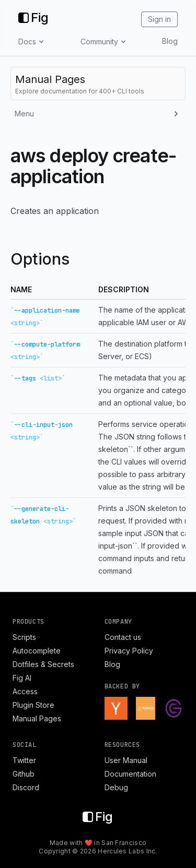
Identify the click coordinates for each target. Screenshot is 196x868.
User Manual (126, 760)
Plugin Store (33, 705)
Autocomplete (37, 651)
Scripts (24, 637)
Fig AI (22, 678)
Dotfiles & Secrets (43, 664)
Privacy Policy (129, 651)
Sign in (159, 19)
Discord (26, 787)
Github (24, 774)
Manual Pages (37, 718)
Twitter (24, 760)
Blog (170, 41)
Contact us (123, 637)
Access (25, 691)
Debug (116, 787)
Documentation (130, 774)
